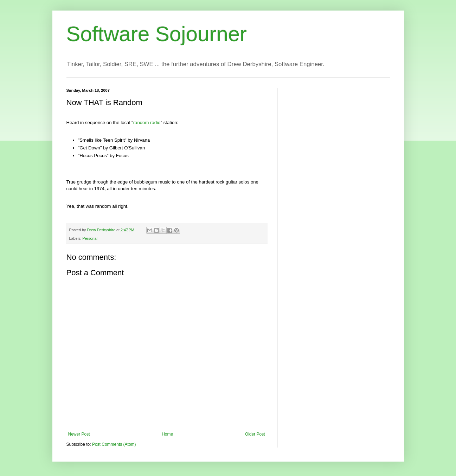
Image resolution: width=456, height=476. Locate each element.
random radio (147, 123)
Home (167, 434)
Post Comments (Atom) (114, 444)
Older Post (255, 434)
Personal (90, 238)
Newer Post (79, 434)
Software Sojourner (157, 34)
